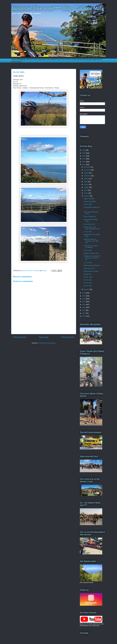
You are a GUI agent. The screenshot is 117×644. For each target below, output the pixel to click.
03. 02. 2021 (88, 280)
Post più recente (19, 337)
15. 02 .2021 (88, 250)
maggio (87, 187)
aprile (86, 190)
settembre (87, 176)
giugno (86, 184)
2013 (84, 313)
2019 (84, 296)
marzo (86, 193)
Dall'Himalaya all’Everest (92, 265)
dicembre (87, 167)
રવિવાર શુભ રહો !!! (89, 268)
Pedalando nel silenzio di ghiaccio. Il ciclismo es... (92, 258)
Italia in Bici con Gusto (91, 271)
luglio (86, 182)
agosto (86, 179)
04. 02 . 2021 (88, 277)
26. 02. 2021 (88, 204)
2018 (84, 299)
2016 (84, 305)
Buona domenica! (89, 224)
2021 (84, 165)
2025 (84, 153)
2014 (84, 310)
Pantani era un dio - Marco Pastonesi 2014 (92, 228)
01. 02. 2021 (88, 286)
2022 (84, 162)
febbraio (87, 196)
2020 (84, 293)
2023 (84, 159)
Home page (44, 337)
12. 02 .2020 (88, 263)
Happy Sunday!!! (89, 199)
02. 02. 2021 (88, 283)
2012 (84, 316)
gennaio (87, 289)
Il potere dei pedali (90, 201)
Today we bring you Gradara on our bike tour (91, 241)
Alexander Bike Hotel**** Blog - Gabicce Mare (58, 8)
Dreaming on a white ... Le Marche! (91, 247)
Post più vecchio (68, 337)
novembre (87, 170)
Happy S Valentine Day (91, 253)
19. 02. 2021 (88, 232)
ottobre (86, 173)
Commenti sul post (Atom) (47, 343)
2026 (84, 150)
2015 (84, 307)
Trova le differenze (90, 216)
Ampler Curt (87, 274)
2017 (84, 302)
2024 (84, 156)
